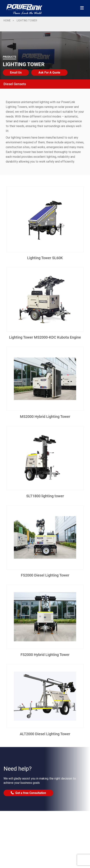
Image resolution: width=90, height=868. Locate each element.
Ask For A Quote (49, 73)
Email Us (16, 73)
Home (7, 21)
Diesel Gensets (15, 84)
